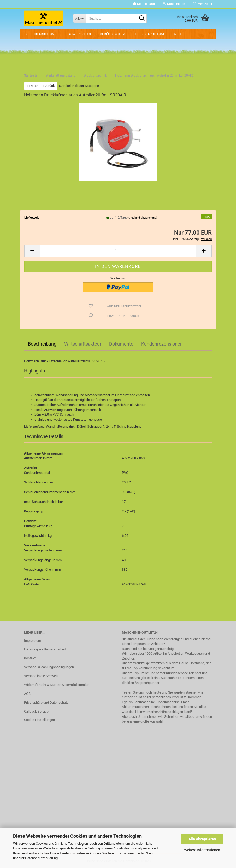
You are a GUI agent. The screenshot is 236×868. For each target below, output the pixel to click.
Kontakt (30, 658)
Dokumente (121, 344)
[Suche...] (79, 18)
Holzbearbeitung (150, 34)
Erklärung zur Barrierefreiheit (45, 649)
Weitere (180, 34)
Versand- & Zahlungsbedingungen (49, 667)
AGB (27, 694)
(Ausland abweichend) (143, 218)
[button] (144, 4)
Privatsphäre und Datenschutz (46, 703)
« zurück (49, 86)
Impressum (33, 641)
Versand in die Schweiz (41, 676)
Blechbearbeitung (41, 34)
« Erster (32, 86)
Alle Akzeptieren (202, 839)
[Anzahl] (118, 251)
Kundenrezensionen (162, 344)
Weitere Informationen (202, 850)
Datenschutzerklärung (41, 858)
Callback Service (36, 711)
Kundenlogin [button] (174, 4)
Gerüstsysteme (113, 34)
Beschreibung (42, 344)
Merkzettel (202, 4)
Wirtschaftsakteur (83, 344)
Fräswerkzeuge (78, 34)
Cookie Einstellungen (39, 720)
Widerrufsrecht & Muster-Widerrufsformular (56, 685)
